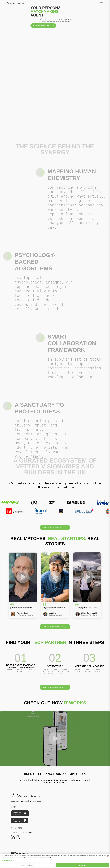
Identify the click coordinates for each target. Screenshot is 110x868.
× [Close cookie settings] (107, 857)
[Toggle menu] (101, 3)
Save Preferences (28, 865)
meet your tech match (55, 527)
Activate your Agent (43, 25)
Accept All (82, 865)
